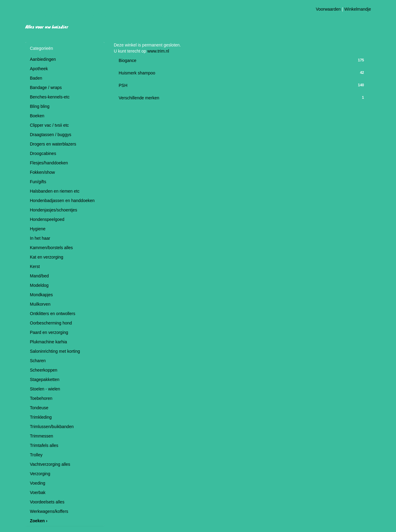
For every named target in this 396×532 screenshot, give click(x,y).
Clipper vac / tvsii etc (49, 125)
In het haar (40, 238)
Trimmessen (42, 436)
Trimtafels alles (44, 445)
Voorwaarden (328, 9)
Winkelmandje (358, 9)
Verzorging (40, 474)
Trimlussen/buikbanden (52, 427)
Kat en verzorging (47, 257)
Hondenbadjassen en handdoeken (62, 201)
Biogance (127, 60)
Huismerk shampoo (137, 73)
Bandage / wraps (46, 88)
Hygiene (38, 229)
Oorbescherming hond (51, 323)
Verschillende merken (139, 98)
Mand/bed (39, 276)
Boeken (37, 116)
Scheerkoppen (44, 370)
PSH (123, 85)
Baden (36, 78)
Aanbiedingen (43, 59)
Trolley (36, 455)
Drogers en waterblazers (53, 144)
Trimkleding (41, 417)
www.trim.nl (158, 51)
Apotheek (39, 69)
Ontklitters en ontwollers (53, 314)
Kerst (35, 266)
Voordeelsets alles (47, 502)
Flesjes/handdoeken (49, 163)
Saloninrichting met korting (55, 351)
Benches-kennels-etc (50, 97)
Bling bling (40, 106)
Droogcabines (43, 153)
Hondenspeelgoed (47, 219)
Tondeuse (39, 408)
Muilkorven (40, 304)
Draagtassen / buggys (51, 135)
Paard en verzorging (49, 332)
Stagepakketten (45, 379)
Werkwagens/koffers (49, 511)
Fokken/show (42, 172)
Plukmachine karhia (49, 342)
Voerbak (38, 493)
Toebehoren (41, 398)
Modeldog (39, 285)
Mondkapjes (42, 295)
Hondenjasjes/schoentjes (54, 210)
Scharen (38, 361)
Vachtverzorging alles (50, 464)
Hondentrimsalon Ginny (99, 13)
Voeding (38, 483)
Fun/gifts (38, 182)
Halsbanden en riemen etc (55, 191)
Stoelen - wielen (45, 389)
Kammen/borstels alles (52, 248)
